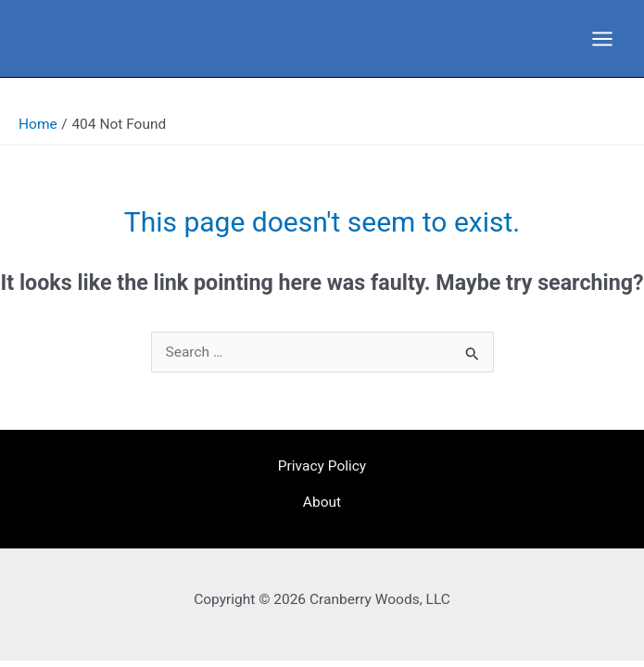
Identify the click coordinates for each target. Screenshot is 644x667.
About (322, 502)
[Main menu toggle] (603, 38)
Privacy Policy (322, 466)
